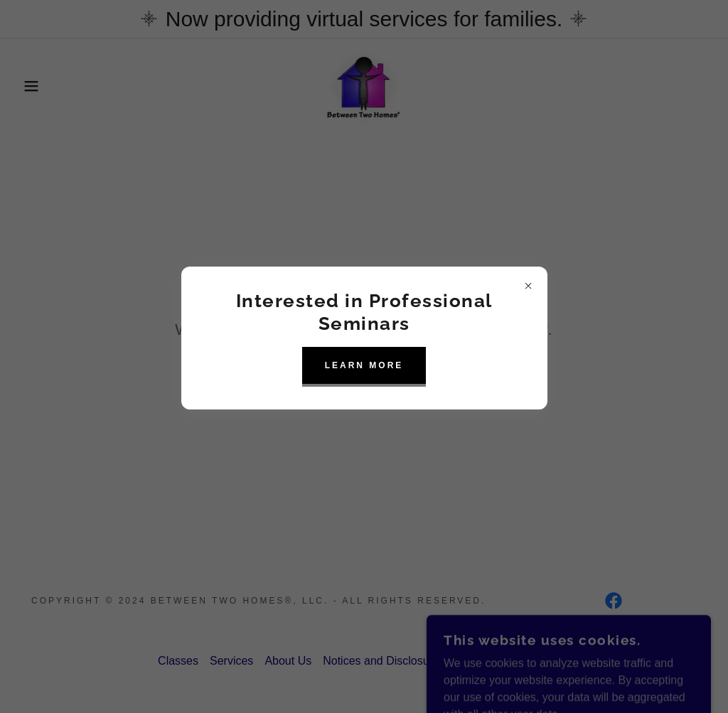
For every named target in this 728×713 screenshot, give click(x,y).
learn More (364, 365)
